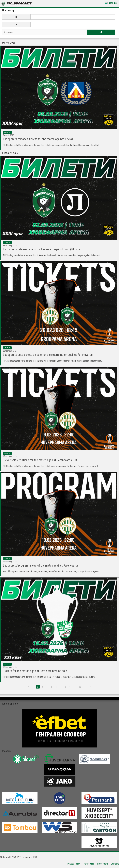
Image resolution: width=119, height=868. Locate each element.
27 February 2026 (10, 246)
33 (86, 687)
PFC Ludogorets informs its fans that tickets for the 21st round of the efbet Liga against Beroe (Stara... (49, 677)
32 (80, 687)
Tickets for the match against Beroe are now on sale (35, 671)
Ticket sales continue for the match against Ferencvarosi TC (40, 460)
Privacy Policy (74, 864)
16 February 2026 (10, 456)
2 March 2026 (8, 135)
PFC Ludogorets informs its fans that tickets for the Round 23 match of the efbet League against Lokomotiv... (52, 255)
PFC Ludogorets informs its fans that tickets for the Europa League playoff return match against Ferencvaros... (53, 361)
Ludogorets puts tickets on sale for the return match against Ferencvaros (48, 355)
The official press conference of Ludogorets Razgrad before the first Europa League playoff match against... (52, 572)
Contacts (115, 864)
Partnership (89, 864)
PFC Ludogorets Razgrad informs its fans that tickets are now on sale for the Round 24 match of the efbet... (52, 145)
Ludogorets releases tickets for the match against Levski (38, 139)
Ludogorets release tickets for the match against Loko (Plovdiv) (42, 249)
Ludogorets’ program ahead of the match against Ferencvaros (41, 565)
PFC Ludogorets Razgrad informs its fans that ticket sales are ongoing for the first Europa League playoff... (51, 466)
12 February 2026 (10, 667)
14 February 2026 (10, 562)
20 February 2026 (10, 351)
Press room (102, 864)
